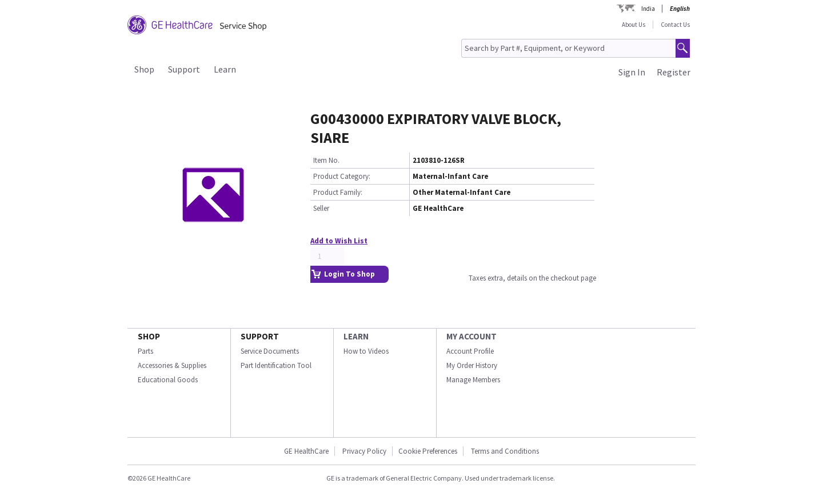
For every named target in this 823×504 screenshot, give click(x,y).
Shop (144, 69)
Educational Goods (168, 380)
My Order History (472, 365)
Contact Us (675, 25)
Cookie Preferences (428, 451)
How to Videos (366, 351)
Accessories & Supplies (172, 365)
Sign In (632, 72)
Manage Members (473, 380)
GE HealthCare (306, 451)
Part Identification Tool (276, 365)
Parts (145, 351)
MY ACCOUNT (472, 336)
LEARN (356, 336)
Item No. (326, 160)
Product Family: (338, 192)
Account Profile (470, 351)
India (648, 9)
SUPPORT (260, 336)
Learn (225, 69)
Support (184, 69)
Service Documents (270, 351)
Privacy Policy (364, 451)
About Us (634, 25)
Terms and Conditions (505, 451)
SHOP (149, 336)
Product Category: (342, 176)
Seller (321, 208)
